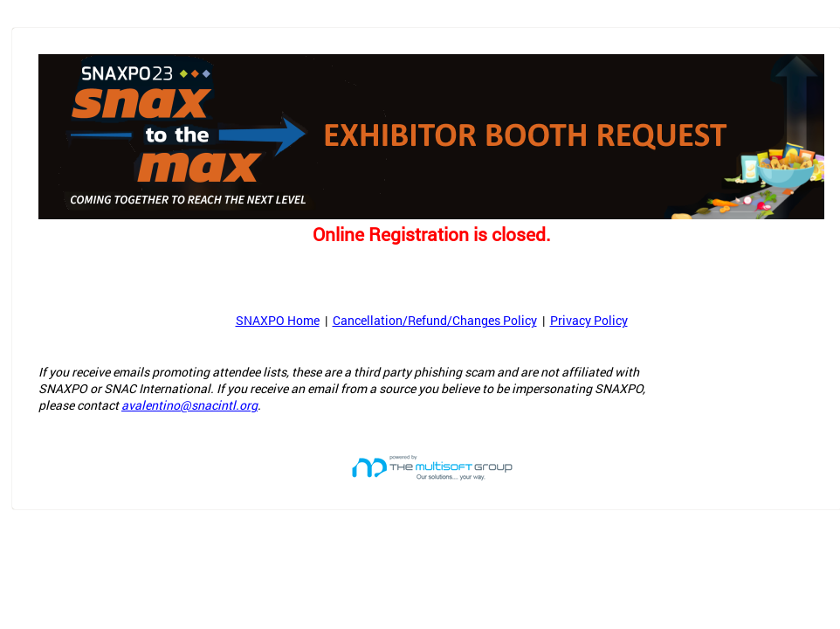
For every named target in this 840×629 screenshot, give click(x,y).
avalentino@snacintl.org (189, 405)
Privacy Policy (589, 320)
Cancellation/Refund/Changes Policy (435, 320)
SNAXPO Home (278, 320)
